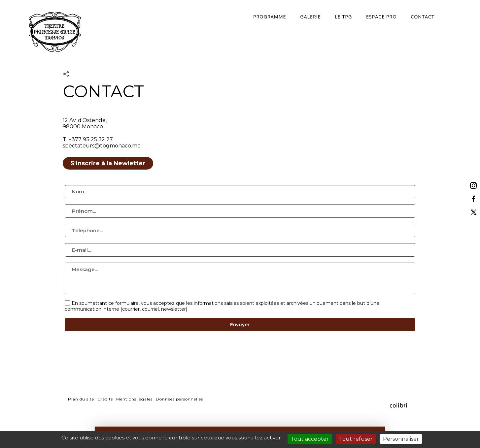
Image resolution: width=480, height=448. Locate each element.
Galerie (297, 16)
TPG (55, 34)
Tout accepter (310, 439)
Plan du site (81, 414)
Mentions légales (134, 414)
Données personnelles (179, 414)
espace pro (368, 16)
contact (409, 16)
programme (257, 16)
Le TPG (330, 16)
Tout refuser (356, 439)
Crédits (105, 414)
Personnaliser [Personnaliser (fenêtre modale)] (401, 439)
